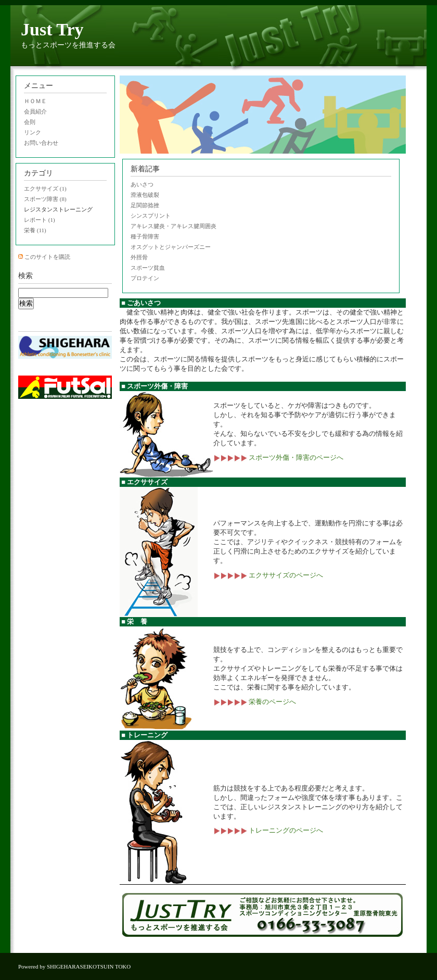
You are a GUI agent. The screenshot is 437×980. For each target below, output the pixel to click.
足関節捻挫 (145, 205)
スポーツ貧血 (148, 268)
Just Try (52, 29)
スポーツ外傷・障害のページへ (278, 457)
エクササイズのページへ (268, 575)
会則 (30, 122)
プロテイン (145, 278)
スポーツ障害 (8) (45, 199)
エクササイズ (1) (45, 189)
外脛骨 (139, 257)
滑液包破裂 (145, 195)
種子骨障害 (145, 236)
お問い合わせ (41, 143)
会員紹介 (35, 111)
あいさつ (142, 184)
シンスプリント (151, 216)
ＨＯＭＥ (35, 101)
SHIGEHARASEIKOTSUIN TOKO (89, 966)
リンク (33, 132)
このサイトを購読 (47, 257)
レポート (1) (40, 220)
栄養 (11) (35, 230)
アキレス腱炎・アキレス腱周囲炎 (173, 226)
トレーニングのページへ (268, 830)
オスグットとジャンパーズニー (171, 247)
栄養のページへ (255, 702)
